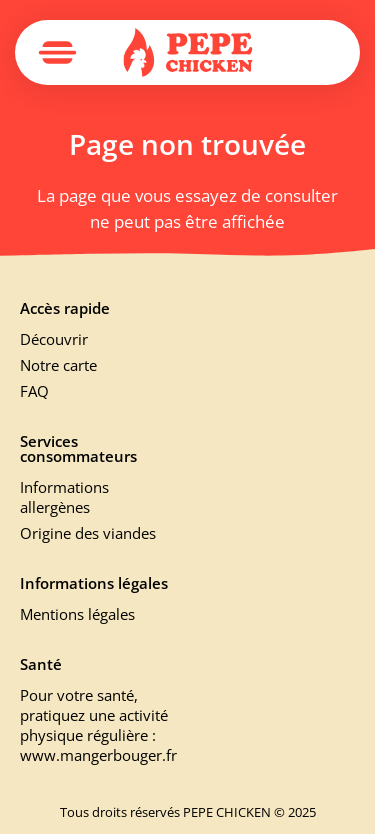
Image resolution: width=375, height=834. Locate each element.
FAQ (34, 391)
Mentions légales (77, 614)
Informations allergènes (64, 497)
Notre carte (58, 365)
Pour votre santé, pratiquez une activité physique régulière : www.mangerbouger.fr (96, 725)
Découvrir (54, 339)
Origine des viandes (88, 533)
